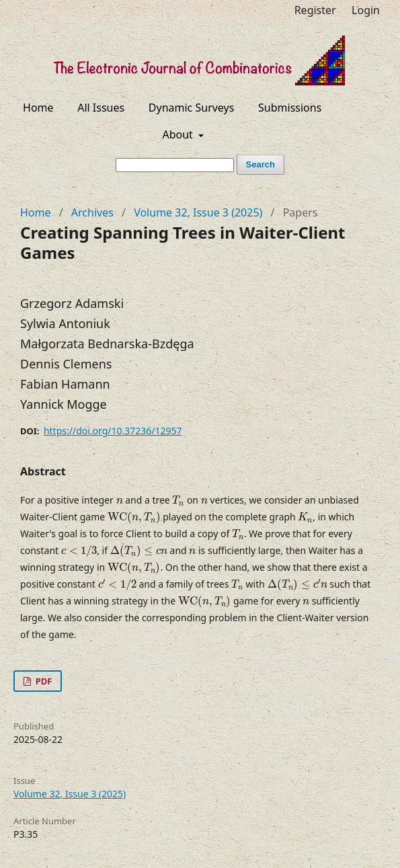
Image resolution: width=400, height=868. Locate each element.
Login (366, 10)
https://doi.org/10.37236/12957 (113, 431)
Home (38, 108)
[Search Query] (175, 165)
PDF (42, 681)
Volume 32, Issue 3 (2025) (198, 212)
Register (315, 10)
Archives (92, 212)
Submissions (290, 108)
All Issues (101, 108)
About (179, 134)
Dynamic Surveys (192, 108)
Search (261, 164)
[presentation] (120, 501)
